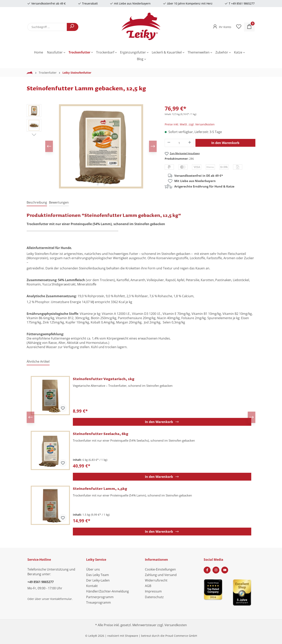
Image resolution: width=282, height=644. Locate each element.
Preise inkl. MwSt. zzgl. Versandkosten (190, 124)
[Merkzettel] (239, 27)
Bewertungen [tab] (59, 202)
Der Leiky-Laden (98, 580)
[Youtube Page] (225, 570)
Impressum (153, 591)
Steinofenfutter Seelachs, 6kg (101, 434)
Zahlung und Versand (161, 575)
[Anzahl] (179, 143)
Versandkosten (176, 625)
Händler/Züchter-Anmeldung (108, 591)
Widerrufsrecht (156, 580)
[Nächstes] (153, 146)
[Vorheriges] (49, 146)
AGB (148, 586)
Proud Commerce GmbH (181, 636)
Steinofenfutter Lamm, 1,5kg (100, 488)
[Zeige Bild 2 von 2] (104, 185)
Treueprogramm (99, 602)
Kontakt (92, 586)
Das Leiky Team (98, 575)
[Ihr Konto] (222, 26)
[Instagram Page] (216, 570)
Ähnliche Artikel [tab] (38, 361)
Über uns (93, 569)
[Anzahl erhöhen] (190, 143)
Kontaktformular (61, 599)
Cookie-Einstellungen (160, 569)
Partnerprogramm (100, 597)
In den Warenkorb (225, 143)
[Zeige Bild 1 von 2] (98, 185)
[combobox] (47, 27)
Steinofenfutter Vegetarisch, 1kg (104, 379)
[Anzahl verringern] (169, 143)
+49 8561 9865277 (41, 582)
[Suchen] (73, 27)
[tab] (37, 203)
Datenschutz (154, 597)
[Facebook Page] (207, 570)
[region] (92, 146)
